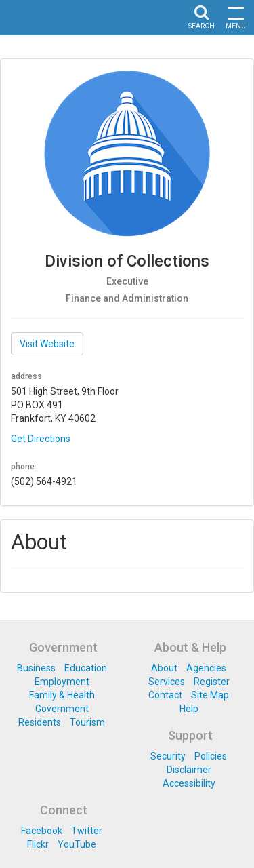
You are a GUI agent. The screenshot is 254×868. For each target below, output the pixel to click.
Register (212, 682)
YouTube (77, 844)
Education (86, 668)
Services (167, 682)
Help (189, 709)
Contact (165, 695)
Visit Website (47, 344)
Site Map (210, 695)
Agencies (206, 668)
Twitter (87, 831)
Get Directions (41, 439)
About (164, 668)
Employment (62, 682)
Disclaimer (189, 770)
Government (62, 709)
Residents (40, 722)
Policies (211, 756)
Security (168, 756)
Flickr (38, 844)
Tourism (87, 722)
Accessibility (189, 783)
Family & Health (62, 695)
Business (36, 668)
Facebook (42, 831)
